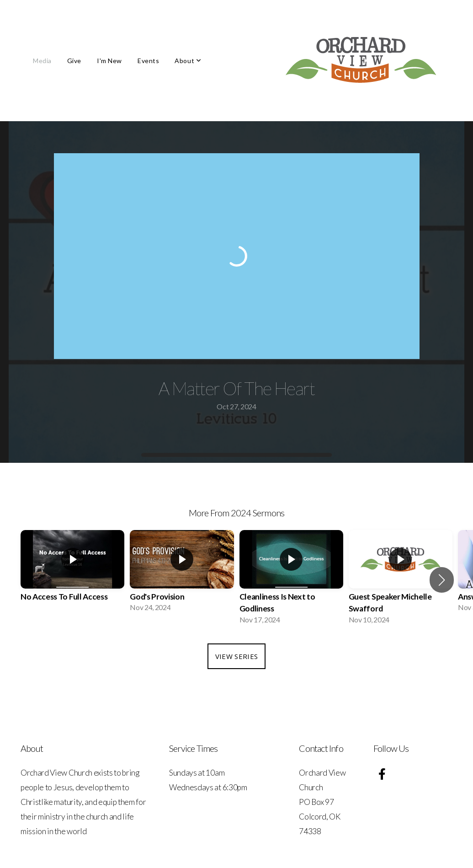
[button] (442, 580)
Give (74, 61)
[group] (72, 574)
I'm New (109, 61)
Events (148, 61)
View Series (236, 656)
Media (42, 61)
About (188, 61)
